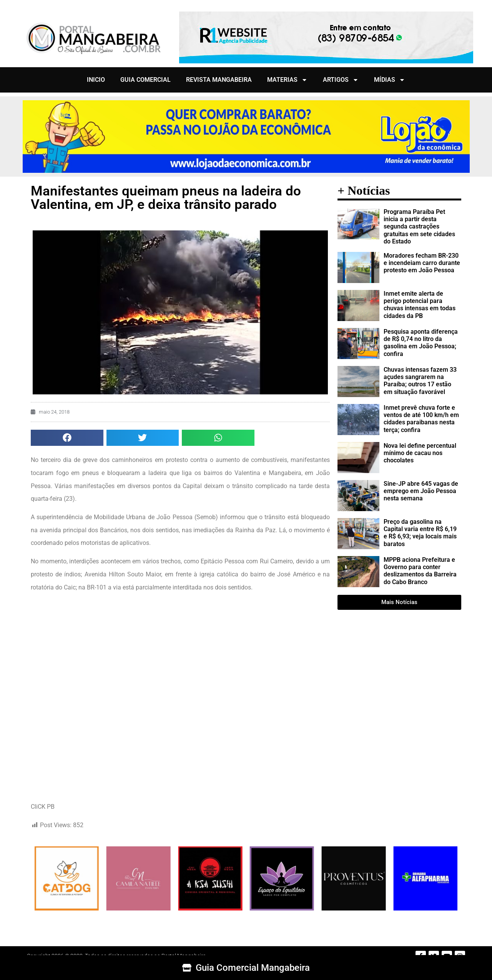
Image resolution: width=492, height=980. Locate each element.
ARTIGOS (341, 80)
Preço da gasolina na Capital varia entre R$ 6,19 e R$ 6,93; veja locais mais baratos (420, 533)
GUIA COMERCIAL (145, 80)
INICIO (96, 80)
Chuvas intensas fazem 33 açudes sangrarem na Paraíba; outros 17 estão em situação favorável (420, 381)
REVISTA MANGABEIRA (219, 80)
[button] (67, 438)
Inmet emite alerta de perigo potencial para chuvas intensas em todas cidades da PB (420, 305)
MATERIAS (287, 80)
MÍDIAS (390, 80)
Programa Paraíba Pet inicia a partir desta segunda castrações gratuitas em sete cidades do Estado (419, 227)
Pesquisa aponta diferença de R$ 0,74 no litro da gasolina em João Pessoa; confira (421, 343)
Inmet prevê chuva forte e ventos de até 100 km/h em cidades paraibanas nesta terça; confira (421, 419)
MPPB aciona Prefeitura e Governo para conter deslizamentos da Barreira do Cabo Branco (420, 571)
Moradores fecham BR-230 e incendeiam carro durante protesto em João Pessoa (422, 263)
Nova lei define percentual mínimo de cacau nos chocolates (420, 453)
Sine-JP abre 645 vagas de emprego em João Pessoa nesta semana (421, 491)
